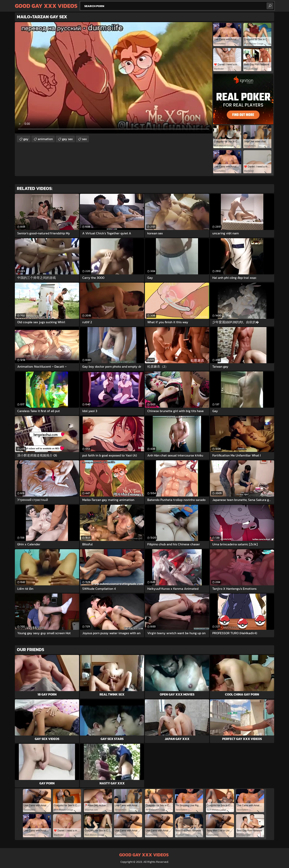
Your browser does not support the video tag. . (114, 78)
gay (26, 139)
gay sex (67, 139)
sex (84, 139)
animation (45, 139)
